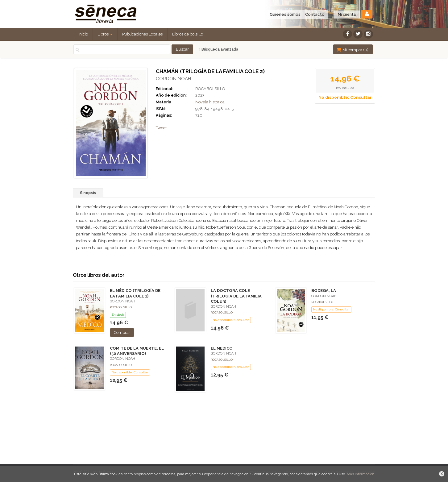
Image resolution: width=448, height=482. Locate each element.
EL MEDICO (222, 348)
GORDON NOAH (173, 79)
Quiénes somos (285, 14)
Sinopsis (88, 193)
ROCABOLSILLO (210, 89)
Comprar (122, 332)
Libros (105, 34)
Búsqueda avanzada (219, 49)
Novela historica (210, 102)
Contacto (315, 14)
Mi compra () (352, 50)
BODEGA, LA (324, 291)
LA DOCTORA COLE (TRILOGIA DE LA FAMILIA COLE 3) (236, 296)
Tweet (161, 128)
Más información (361, 474)
